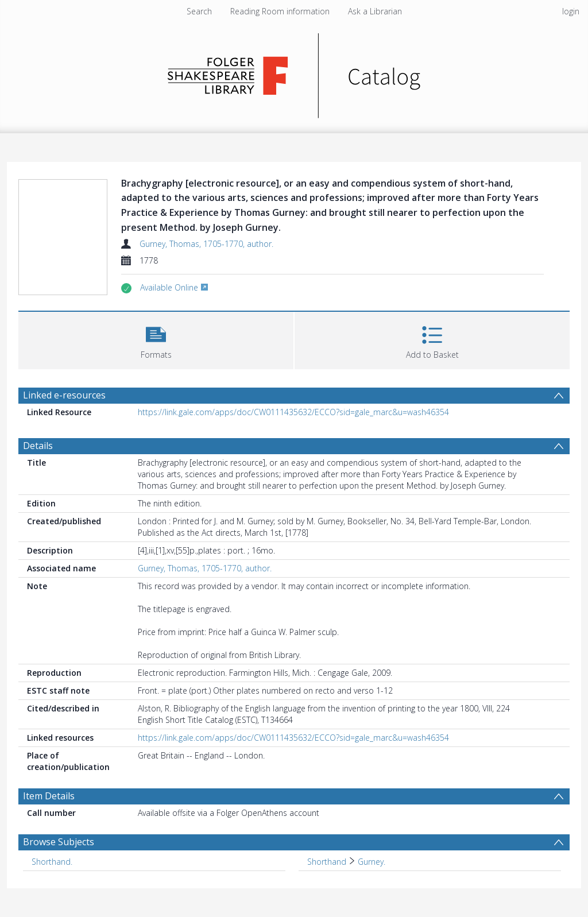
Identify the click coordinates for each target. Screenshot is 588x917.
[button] (156, 339)
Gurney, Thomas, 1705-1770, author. (206, 244)
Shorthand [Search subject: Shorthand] (327, 862)
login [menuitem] (571, 11)
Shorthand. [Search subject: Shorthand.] (52, 862)
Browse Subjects (59, 842)
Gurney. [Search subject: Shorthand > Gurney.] (372, 862)
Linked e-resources (64, 395)
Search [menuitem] (199, 11)
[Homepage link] (294, 73)
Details (38, 446)
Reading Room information (280, 11)
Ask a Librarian (375, 11)
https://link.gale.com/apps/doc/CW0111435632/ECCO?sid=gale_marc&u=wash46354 (293, 412)
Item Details (49, 796)
